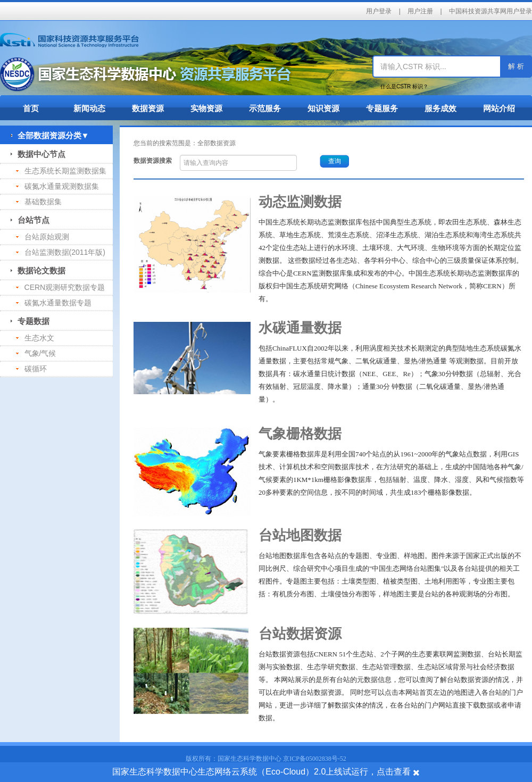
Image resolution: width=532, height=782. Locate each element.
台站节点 (30, 220)
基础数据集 (39, 202)
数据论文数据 (38, 271)
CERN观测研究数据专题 (60, 287)
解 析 (516, 66)
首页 (31, 108)
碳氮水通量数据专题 (54, 303)
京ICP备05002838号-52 (315, 759)
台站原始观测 (43, 237)
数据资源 (148, 108)
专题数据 (30, 321)
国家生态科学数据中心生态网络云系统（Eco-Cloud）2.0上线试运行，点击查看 (261, 772)
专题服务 (382, 108)
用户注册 (420, 11)
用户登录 (379, 11)
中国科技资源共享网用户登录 (491, 11)
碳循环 (31, 369)
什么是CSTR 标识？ (404, 86)
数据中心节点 (38, 154)
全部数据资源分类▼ (50, 135)
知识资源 (323, 108)
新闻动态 (89, 108)
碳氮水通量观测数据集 (57, 186)
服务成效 (440, 108)
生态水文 (35, 338)
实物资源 (206, 108)
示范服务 (265, 108)
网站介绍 (499, 108)
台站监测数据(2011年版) (61, 252)
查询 (335, 161)
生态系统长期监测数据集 (61, 171)
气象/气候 (36, 353)
